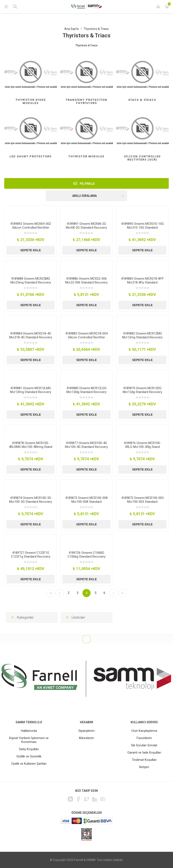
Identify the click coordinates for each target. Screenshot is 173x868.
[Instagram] (70, 799)
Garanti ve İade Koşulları (144, 753)
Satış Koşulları (29, 749)
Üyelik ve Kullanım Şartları (29, 764)
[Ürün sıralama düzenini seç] (86, 196)
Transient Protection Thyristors (86, 101)
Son (122, 593)
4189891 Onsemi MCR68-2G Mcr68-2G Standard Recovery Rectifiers (86, 228)
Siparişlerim (86, 731)
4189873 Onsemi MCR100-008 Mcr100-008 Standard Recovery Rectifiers (86, 502)
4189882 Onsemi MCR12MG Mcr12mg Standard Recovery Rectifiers (142, 337)
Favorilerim (144, 738)
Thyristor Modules (86, 156)
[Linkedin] (95, 799)
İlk (51, 593)
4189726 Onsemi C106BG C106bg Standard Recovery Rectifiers (86, 557)
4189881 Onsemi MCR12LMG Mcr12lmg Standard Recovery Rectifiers (31, 392)
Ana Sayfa (71, 29)
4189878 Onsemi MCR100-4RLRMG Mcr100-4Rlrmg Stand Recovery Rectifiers (31, 447)
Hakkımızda (29, 731)
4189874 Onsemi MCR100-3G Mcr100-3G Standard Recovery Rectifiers (31, 502)
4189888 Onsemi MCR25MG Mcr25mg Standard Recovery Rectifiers (31, 282)
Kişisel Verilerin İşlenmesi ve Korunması (29, 740)
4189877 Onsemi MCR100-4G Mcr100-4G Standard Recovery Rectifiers (86, 447)
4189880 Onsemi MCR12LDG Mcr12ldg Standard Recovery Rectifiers (86, 392)
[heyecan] (86, 799)
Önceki (60, 593)
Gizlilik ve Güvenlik (29, 756)
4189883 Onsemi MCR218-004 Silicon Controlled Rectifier (86, 335)
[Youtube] (103, 799)
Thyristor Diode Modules (31, 101)
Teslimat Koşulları (144, 760)
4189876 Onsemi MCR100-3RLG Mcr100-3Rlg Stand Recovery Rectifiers (142, 447)
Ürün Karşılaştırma (144, 731)
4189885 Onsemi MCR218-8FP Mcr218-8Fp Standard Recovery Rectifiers (142, 282)
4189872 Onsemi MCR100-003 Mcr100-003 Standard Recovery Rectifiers (142, 502)
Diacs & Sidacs (142, 100)
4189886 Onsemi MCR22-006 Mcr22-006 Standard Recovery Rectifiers (86, 282)
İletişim (144, 767)
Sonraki (113, 593)
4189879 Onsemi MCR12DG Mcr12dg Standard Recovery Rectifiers (142, 392)
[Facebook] (78, 799)
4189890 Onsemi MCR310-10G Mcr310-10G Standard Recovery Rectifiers (142, 228)
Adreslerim (86, 738)
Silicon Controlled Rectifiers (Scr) (142, 158)
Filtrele (87, 183)
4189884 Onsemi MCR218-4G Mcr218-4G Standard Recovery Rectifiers (31, 337)
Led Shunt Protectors (31, 156)
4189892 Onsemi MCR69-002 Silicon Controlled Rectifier (31, 226)
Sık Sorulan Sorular (144, 745)
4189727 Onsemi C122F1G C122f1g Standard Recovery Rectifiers (31, 557)
